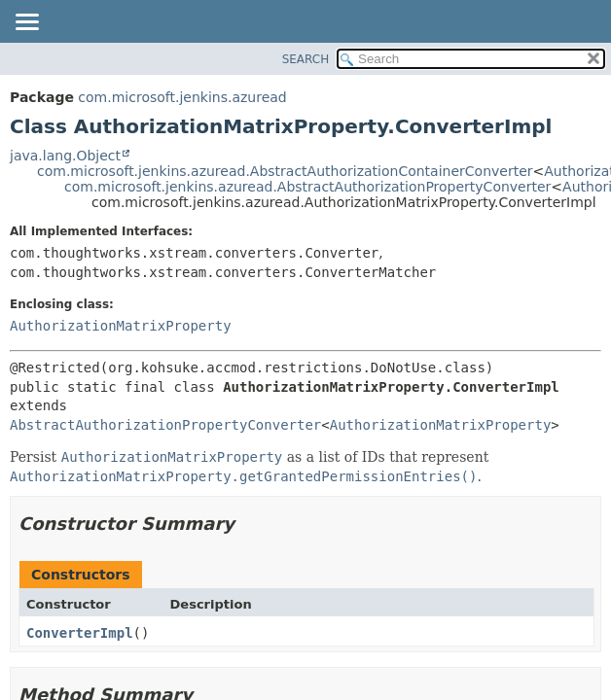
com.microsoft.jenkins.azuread (182, 97)
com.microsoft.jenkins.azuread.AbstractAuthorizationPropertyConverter (307, 187)
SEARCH (306, 59)
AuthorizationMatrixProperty (121, 326)
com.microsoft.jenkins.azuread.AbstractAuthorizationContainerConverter (285, 171)
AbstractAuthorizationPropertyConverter (165, 425)
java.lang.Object (65, 156)
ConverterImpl (80, 633)
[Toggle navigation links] (26, 23)
